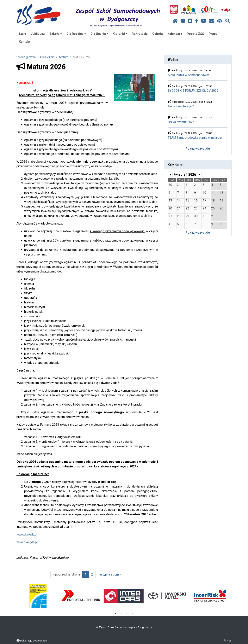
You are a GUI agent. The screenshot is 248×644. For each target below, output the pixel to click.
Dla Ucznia (99, 34)
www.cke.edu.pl (27, 534)
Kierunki (120, 34)
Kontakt (25, 42)
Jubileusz (38, 34)
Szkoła (56, 34)
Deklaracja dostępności (34, 641)
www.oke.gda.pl (27, 542)
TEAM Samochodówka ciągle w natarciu (195, 138)
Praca (213, 34)
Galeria (158, 34)
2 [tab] (121, 613)
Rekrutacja (140, 34)
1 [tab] (115, 613)
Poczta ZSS (195, 34)
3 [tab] (127, 613)
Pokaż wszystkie (198, 149)
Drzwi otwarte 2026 (181, 122)
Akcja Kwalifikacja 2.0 (182, 106)
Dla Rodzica (76, 34)
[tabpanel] (38, 596)
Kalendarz (175, 34)
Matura (64, 57)
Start (22, 34)
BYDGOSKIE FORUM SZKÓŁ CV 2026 (193, 91)
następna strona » (110, 574)
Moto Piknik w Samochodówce (189, 75)
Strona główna (26, 57)
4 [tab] (133, 613)
